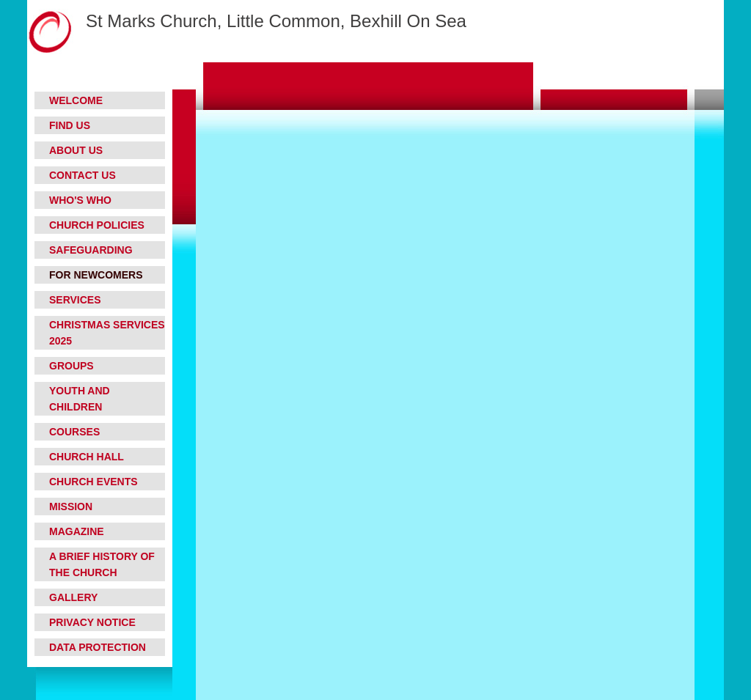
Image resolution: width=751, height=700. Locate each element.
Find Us (70, 125)
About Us (76, 150)
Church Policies (97, 225)
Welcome (76, 100)
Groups (72, 366)
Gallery (73, 597)
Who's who (80, 200)
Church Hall (87, 457)
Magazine (77, 531)
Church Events (94, 482)
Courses (74, 432)
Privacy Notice (92, 622)
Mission (71, 506)
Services (75, 300)
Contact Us (83, 175)
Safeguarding (91, 250)
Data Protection (98, 647)
